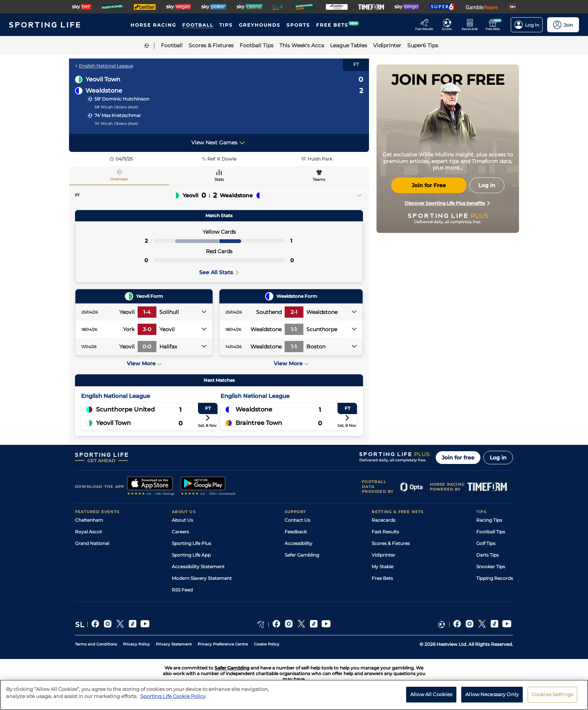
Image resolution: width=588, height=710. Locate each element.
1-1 (294, 329)
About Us (182, 520)
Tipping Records (495, 578)
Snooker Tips (491, 567)
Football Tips (491, 532)
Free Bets (382, 578)
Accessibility (298, 543)
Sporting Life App (191, 555)
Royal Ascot (88, 532)
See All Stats (219, 272)
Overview (119, 179)
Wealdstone (104, 91)
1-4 (147, 312)
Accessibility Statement (198, 567)
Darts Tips (487, 555)
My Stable (382, 567)
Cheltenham (89, 520)
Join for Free (429, 185)
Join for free (458, 458)
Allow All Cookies (431, 694)
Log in (498, 458)
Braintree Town (259, 423)
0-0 (147, 347)
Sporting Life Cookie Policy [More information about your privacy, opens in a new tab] (173, 696)
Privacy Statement (174, 644)
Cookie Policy (267, 644)
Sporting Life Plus (191, 543)
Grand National (92, 543)
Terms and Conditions (96, 644)
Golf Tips (486, 543)
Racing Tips (489, 520)
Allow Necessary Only (492, 694)
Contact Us (297, 520)
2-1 (294, 312)
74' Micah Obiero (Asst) (116, 124)
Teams (319, 179)
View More (144, 363)
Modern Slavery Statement (202, 578)
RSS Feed (182, 590)
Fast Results (385, 532)
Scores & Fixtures (391, 543)
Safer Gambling (302, 555)
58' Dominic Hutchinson (122, 99)
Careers (180, 532)
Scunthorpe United (125, 409)
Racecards (383, 520)
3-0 (147, 329)
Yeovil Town (103, 79)
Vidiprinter (383, 555)
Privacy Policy (136, 644)
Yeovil (190, 195)
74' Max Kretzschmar (118, 115)
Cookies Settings (552, 694)
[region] (294, 695)
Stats (219, 179)
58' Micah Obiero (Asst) (116, 107)
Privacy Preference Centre (223, 644)
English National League (104, 66)
